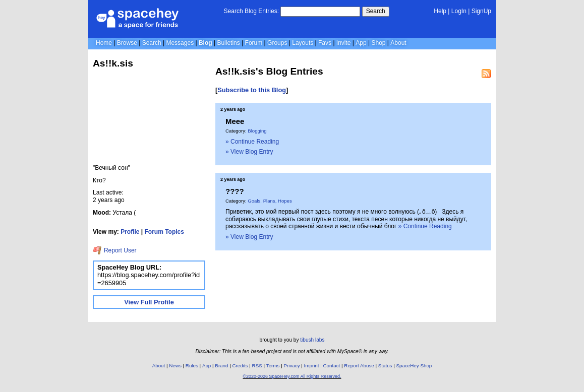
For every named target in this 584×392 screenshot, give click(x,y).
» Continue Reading (252, 142)
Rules (192, 366)
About (398, 43)
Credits (240, 366)
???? (235, 191)
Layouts (303, 43)
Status (385, 366)
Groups (277, 43)
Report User (115, 250)
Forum (254, 43)
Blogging (257, 131)
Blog (206, 43)
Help (440, 11)
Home (104, 43)
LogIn (459, 11)
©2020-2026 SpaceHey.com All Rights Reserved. (292, 376)
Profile (130, 232)
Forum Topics (164, 232)
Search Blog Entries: (251, 11)
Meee (235, 121)
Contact (332, 366)
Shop (378, 43)
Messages (180, 43)
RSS (257, 366)
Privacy (291, 366)
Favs (325, 43)
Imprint (312, 366)
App (361, 43)
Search (376, 11)
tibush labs (312, 340)
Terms (273, 366)
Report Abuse (359, 366)
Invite (344, 43)
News (175, 366)
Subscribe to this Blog (252, 90)
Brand (221, 366)
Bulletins (228, 43)
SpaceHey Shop (414, 366)
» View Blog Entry (249, 152)
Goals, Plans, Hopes (270, 201)
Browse (127, 43)
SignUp (481, 11)
